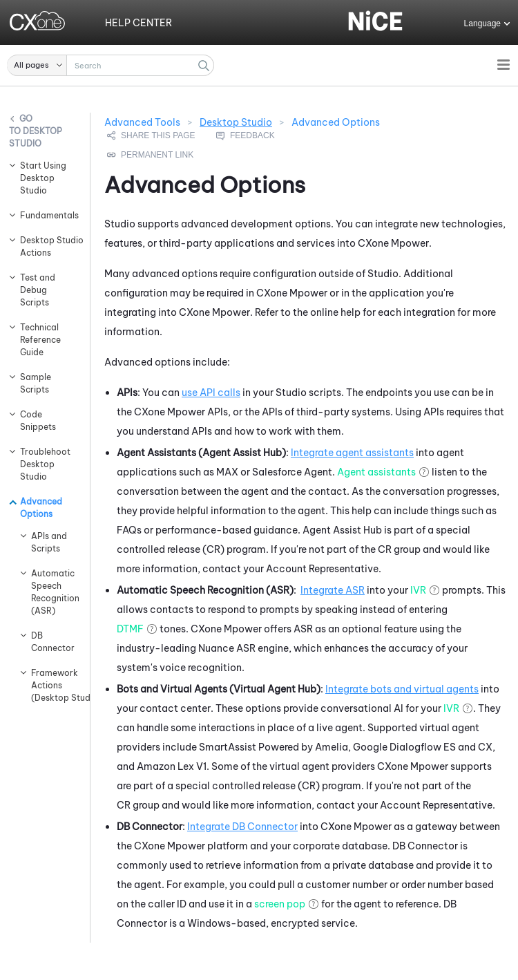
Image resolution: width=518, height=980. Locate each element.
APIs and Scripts (49, 542)
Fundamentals (48, 215)
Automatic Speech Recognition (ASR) (54, 592)
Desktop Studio (36, 137)
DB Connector (53, 642)
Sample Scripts (36, 383)
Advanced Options (41, 508)
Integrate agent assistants (352, 453)
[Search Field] (111, 65)
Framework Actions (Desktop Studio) (54, 685)
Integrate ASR (333, 590)
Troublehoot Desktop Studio (45, 464)
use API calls (211, 393)
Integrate (242, 827)
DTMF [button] (130, 629)
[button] (37, 65)
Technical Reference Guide (40, 340)
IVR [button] (418, 590)
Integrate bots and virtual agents (402, 689)
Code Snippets (38, 421)
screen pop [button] (280, 904)
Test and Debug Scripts (38, 290)
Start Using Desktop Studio (43, 178)
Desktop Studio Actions (48, 246)
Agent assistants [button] (376, 472)
